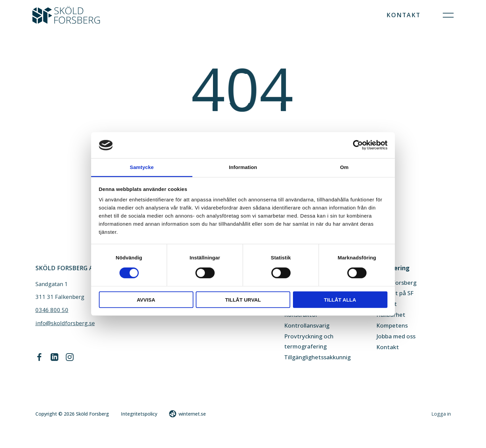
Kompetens (392, 325)
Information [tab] (243, 167)
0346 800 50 (52, 310)
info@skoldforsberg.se (65, 323)
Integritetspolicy (139, 414)
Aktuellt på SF (395, 293)
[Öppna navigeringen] (448, 15)
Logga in (441, 414)
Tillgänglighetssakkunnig (317, 357)
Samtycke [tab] (142, 167)
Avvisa (146, 300)
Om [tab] (344, 167)
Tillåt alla (340, 300)
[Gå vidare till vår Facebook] (39, 359)
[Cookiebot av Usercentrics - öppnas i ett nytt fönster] (358, 145)
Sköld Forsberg (396, 283)
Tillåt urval (243, 300)
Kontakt (403, 15)
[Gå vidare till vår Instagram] (70, 359)
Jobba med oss (396, 336)
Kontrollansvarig (307, 325)
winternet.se (192, 414)
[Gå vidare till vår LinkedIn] (54, 359)
